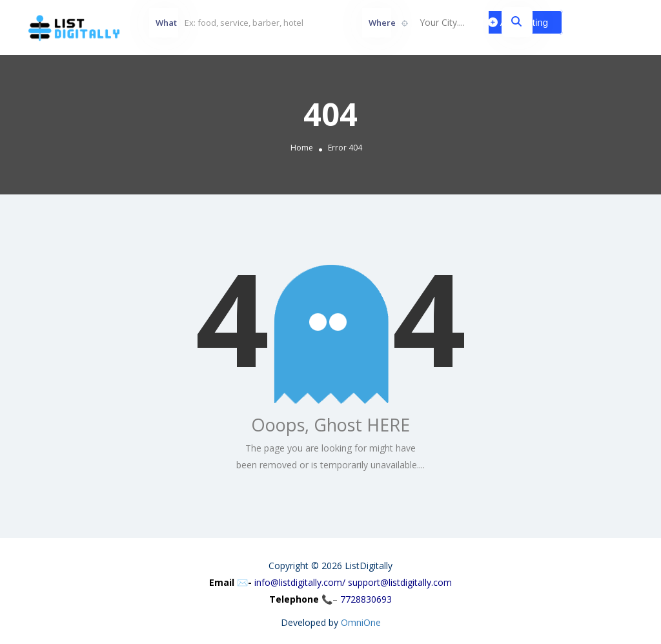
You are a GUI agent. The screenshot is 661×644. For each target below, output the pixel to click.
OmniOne (361, 622)
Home (302, 148)
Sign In (616, 22)
